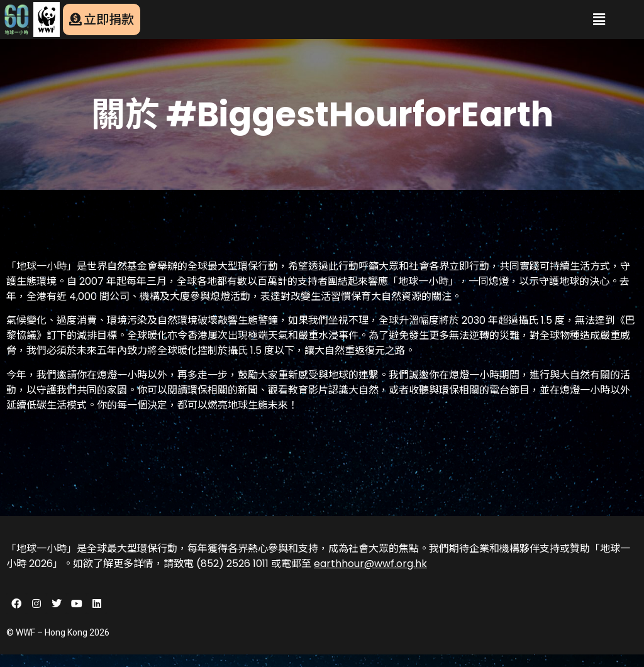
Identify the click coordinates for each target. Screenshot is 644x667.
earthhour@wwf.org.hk (370, 564)
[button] (599, 19)
